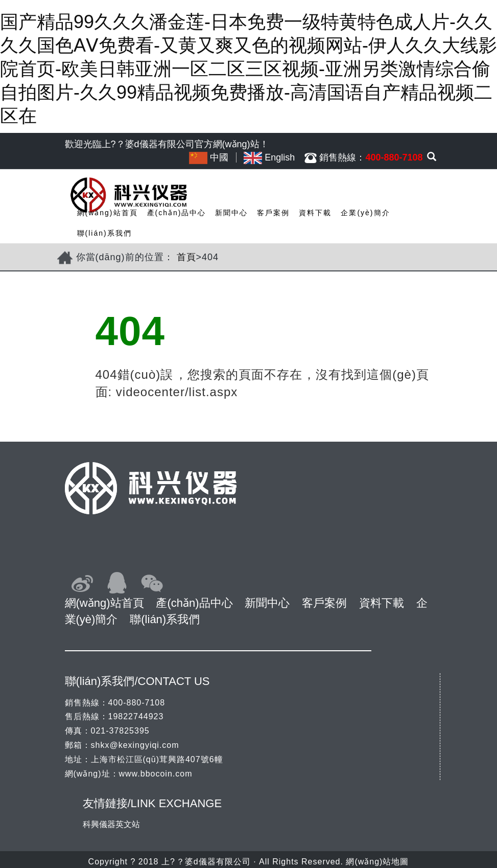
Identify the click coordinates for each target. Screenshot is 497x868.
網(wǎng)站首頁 (108, 213)
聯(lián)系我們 (104, 233)
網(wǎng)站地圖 (377, 862)
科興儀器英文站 (111, 824)
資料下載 (315, 213)
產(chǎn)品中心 (177, 213)
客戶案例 (273, 213)
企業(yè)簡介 (365, 213)
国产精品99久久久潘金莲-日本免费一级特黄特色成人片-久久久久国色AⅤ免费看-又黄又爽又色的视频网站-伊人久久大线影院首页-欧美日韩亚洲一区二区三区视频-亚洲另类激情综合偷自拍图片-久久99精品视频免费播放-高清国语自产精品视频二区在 (249, 69)
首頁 (186, 257)
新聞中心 (231, 213)
